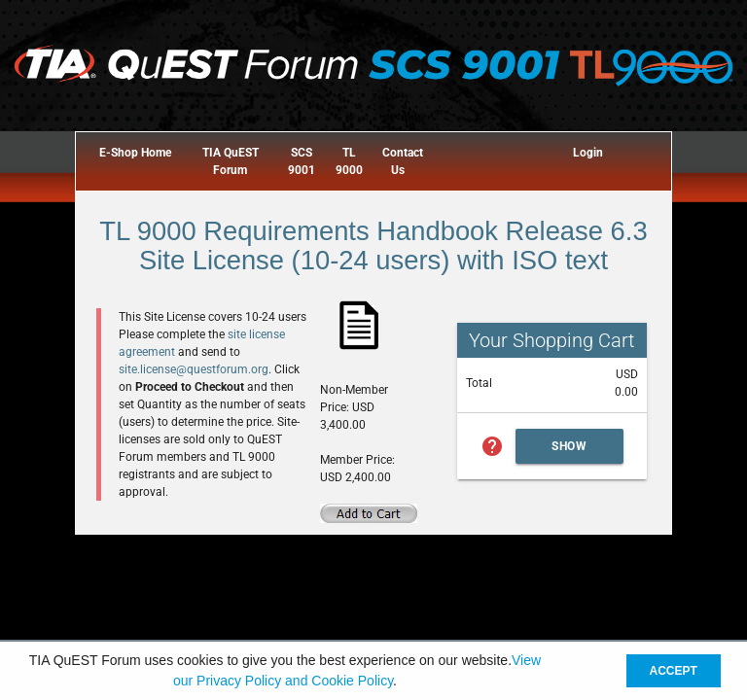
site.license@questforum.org (194, 369)
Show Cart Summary (570, 452)
